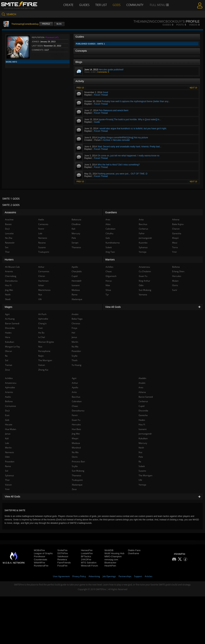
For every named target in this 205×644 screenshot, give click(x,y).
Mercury (143, 443)
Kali (7, 438)
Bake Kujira (178, 224)
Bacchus (76, 397)
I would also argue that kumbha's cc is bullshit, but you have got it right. (133, 129)
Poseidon (10, 462)
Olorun (8, 351)
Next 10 (193, 88)
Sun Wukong (78, 471)
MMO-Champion (113, 556)
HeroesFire (87, 550)
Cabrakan (77, 401)
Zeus (74, 489)
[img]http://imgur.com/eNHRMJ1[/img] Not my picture (123, 138)
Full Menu (159, 5)
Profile (46, 24)
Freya (74, 328)
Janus (8, 434)
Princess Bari (78, 462)
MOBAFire (39, 550)
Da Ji (7, 411)
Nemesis (9, 452)
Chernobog (11, 276)
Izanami (143, 429)
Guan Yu (76, 420)
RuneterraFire (41, 566)
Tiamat (9, 365)
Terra (175, 247)
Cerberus (143, 401)
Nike (108, 285)
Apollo (75, 387)
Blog (59, 24)
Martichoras (44, 290)
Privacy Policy (79, 576)
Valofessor (63, 556)
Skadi (8, 299)
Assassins (10, 212)
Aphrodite (10, 387)
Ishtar (41, 285)
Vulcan (8, 485)
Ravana (42, 243)
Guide (97, 122)
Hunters (9, 260)
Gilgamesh (111, 276)
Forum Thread (101, 95)
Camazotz (43, 224)
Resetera (62, 560)
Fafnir (142, 233)
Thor (7, 480)
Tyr (107, 295)
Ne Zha (9, 238)
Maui (175, 243)
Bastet (8, 224)
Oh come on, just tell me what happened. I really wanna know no (128, 156)
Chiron (42, 276)
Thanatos (77, 475)
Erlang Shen (178, 271)
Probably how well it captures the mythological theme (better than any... (136, 101)
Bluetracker (110, 563)
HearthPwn (110, 566)
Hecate (9, 424)
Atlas (108, 224)
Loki (7, 443)
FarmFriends (64, 563)
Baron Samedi (146, 397)
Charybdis (77, 271)
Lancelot (9, 233)
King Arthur (144, 281)
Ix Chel (42, 337)
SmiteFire (62, 550)
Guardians (111, 212)
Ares (141, 387)
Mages (8, 307)
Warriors (110, 260)
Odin (7, 457)
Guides (84, 5)
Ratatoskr (10, 243)
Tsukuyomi (77, 480)
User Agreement (61, 576)
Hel (73, 333)
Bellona (9, 401)
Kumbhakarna (113, 243)
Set (7, 247)
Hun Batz (76, 429)
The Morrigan (145, 475)
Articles (149, 576)
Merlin (8, 448)
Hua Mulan (11, 429)
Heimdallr (77, 281)
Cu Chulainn (145, 271)
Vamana (143, 295)
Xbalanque (77, 485)
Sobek (142, 466)
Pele (141, 457)
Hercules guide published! (111, 70)
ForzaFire (62, 566)
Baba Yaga (77, 319)
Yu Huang (77, 365)
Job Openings (109, 576)
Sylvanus (9, 475)
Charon (176, 229)
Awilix (8, 397)
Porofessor (40, 556)
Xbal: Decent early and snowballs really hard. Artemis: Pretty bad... (129, 147)
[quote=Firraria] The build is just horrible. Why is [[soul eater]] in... (130, 119)
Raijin (41, 356)
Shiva (108, 290)
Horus (109, 281)
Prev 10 (80, 88)
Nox (40, 347)
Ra (140, 462)
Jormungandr (145, 434)
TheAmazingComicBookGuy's (159, 22)
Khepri (75, 438)
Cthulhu (109, 233)
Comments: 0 (103, 72)
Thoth (75, 360)
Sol (7, 471)
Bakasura (76, 220)
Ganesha (143, 415)
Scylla (75, 466)
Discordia (143, 411)
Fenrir (75, 415)
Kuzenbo (143, 243)
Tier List (101, 5)
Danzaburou (78, 411)
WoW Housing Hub (114, 553)
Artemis (9, 392)
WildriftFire (40, 563)
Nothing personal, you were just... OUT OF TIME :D (123, 174)
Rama (8, 466)
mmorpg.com (111, 560)
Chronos (76, 323)
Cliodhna (76, 224)
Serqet (75, 243)
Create (68, 5)
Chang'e (42, 323)
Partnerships (125, 576)
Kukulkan (143, 438)
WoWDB (109, 550)
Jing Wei (76, 434)
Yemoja (142, 485)
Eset (7, 415)
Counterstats (41, 560)
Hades (142, 420)
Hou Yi (142, 424)
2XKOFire (86, 560)
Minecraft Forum (89, 566)
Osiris (75, 457)
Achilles (9, 378)
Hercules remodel (121, 140)
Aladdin (142, 378)
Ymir (7, 489)
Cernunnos (11, 406)
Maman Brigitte (46, 342)
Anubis (142, 383)
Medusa (76, 443)
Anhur (75, 383)
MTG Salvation (89, 563)
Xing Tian (110, 252)
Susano (142, 471)
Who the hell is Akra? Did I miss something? (119, 165)
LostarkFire (87, 553)
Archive (107, 140)
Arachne (9, 220)
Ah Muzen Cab (12, 267)
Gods (117, 5)
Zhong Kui (43, 370)
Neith (141, 448)
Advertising (94, 576)
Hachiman (43, 281)
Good (105, 92)
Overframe (133, 553)
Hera (8, 337)
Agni (74, 378)
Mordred (76, 448)
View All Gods (102, 497)
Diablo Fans (134, 550)
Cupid (141, 406)
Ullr (140, 480)
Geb (7, 420)
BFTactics (86, 556)
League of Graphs (43, 553)
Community (135, 5)
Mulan (175, 281)
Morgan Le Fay (12, 347)
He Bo (41, 333)
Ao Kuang (10, 319)
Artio (74, 392)
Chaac (75, 406)
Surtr (175, 290)
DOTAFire (63, 553)
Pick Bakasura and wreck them (113, 110)
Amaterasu (11, 383)
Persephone (44, 351)
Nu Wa (75, 452)
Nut (140, 452)
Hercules (76, 424)
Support (138, 576)
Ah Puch (42, 314)
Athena (142, 392)
